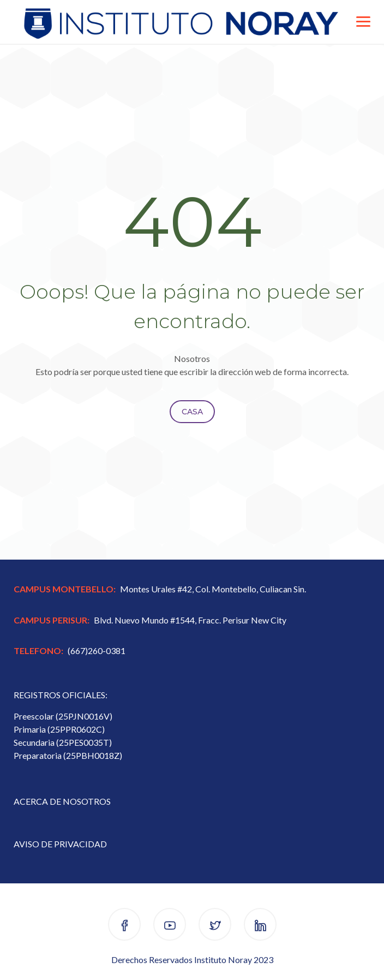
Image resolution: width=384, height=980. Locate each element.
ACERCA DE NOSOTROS (62, 801)
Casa (192, 412)
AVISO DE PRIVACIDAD (60, 844)
